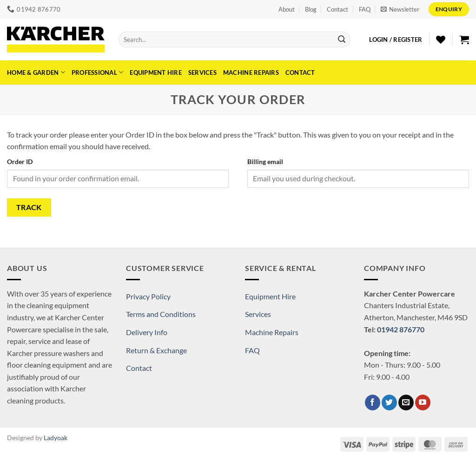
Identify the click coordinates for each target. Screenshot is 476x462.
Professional (98, 72)
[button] (400, 9)
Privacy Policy (148, 296)
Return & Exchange (156, 350)
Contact (337, 9)
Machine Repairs (251, 73)
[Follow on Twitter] (389, 403)
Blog (311, 9)
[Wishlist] (441, 40)
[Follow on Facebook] (373, 403)
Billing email (265, 162)
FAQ (365, 9)
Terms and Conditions (161, 314)
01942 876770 (401, 329)
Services (202, 73)
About (287, 9)
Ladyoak (56, 438)
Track (29, 207)
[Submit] (342, 40)
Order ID (20, 162)
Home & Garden (36, 72)
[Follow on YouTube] (423, 403)
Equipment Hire (156, 73)
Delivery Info (147, 332)
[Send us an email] (406, 403)
